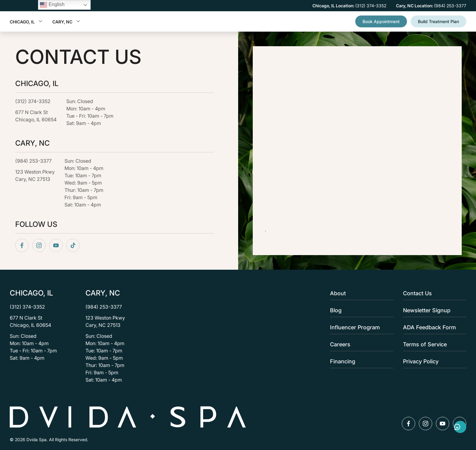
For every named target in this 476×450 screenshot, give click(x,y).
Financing (360, 361)
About (360, 293)
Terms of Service (433, 344)
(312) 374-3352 (33, 102)
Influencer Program (360, 327)
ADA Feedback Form (433, 327)
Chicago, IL (26, 22)
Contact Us (433, 293)
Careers (360, 344)
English (52, 5)
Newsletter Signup (433, 310)
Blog (360, 310)
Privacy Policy (433, 361)
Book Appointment (381, 21)
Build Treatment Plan (438, 21)
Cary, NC (66, 22)
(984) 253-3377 (33, 161)
